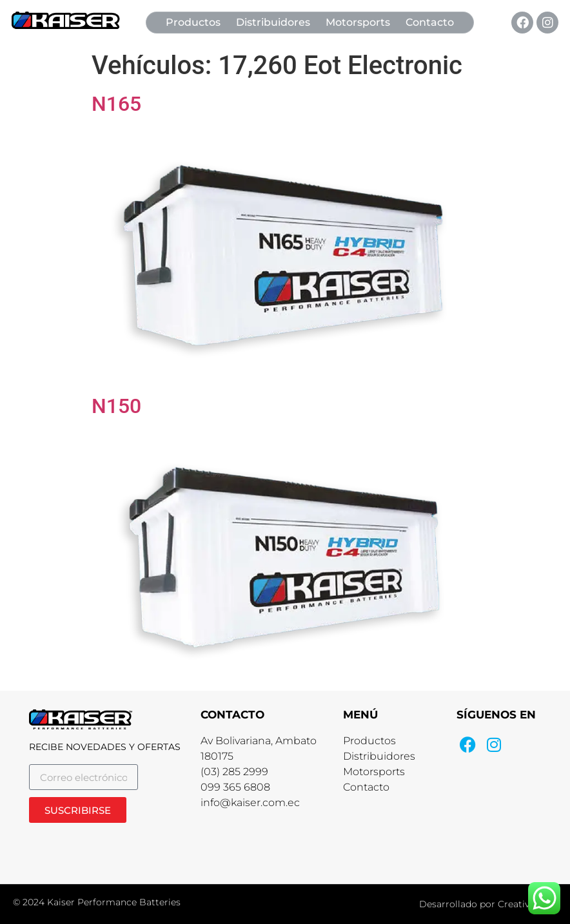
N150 (116, 406)
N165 (116, 104)
